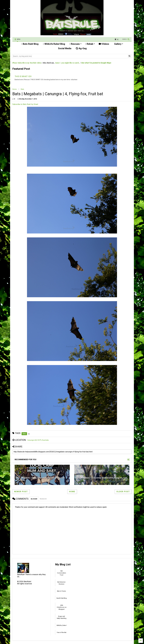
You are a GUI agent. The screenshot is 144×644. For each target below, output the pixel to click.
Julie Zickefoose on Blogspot (62, 607)
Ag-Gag (81, 48)
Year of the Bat (61, 632)
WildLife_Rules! (62, 625)
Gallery (118, 44)
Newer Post (21, 492)
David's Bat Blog (62, 598)
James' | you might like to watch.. (67, 63)
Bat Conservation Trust (61, 573)
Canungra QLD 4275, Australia (38, 440)
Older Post (123, 492)
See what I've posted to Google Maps (96, 63)
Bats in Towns (61, 591)
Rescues (75, 44)
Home (15, 89)
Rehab (90, 44)
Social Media (64, 48)
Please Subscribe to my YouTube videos (27, 63)
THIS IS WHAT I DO (23, 76)
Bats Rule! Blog (30, 44)
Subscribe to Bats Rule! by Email (25, 104)
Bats (22, 89)
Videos (104, 44)
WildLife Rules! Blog (54, 44)
